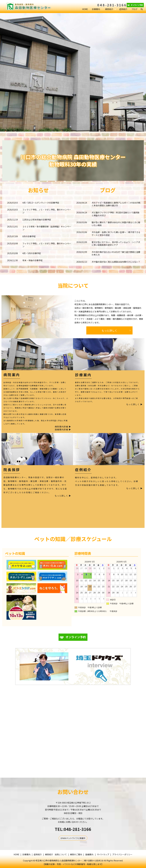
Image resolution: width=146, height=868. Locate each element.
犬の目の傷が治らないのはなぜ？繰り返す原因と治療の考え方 (116, 253)
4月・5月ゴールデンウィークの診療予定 (41, 203)
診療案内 (96, 9)
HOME (85, 9)
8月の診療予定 (29, 236)
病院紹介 (109, 9)
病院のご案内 (76, 854)
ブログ (134, 9)
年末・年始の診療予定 (33, 260)
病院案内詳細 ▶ (63, 427)
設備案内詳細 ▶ (63, 430)
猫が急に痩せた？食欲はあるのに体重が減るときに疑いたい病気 (116, 224)
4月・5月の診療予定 (32, 253)
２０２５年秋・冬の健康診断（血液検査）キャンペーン (47, 228)
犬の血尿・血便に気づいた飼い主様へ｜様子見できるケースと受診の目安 (116, 234)
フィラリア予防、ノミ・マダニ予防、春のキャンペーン (47, 211)
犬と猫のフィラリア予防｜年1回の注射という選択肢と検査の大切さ (115, 214)
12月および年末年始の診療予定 (37, 220)
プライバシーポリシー (122, 854)
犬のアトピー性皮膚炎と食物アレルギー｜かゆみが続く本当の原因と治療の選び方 (116, 204)
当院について (61, 854)
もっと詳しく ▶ (134, 404)
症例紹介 (123, 9)
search (143, 9)
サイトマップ (103, 854)
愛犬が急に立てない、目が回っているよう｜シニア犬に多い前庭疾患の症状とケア (116, 244)
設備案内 (89, 854)
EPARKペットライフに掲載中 (73, 838)
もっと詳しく (109, 330)
